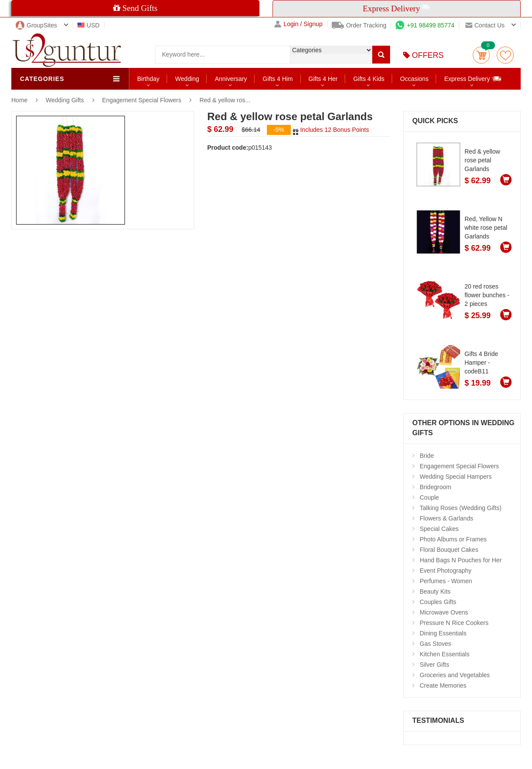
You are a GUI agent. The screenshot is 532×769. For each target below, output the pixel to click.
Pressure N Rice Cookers (454, 623)
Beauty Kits (435, 591)
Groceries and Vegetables (455, 675)
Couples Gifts (438, 602)
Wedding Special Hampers (456, 477)
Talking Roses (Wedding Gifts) (461, 508)
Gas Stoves (435, 644)
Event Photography (446, 571)
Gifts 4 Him (278, 79)
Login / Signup (298, 24)
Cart (481, 55)
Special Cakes (439, 529)
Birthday (148, 79)
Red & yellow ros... (225, 100)
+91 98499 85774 (425, 25)
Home (19, 100)
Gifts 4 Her (323, 79)
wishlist (505, 55)
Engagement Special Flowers (142, 100)
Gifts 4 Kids (369, 79)
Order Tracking (359, 25)
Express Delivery (473, 79)
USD (89, 25)
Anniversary (231, 79)
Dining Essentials (443, 633)
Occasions (414, 79)
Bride (427, 456)
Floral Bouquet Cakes (449, 550)
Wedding (187, 79)
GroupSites (36, 25)
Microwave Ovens (444, 612)
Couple (429, 497)
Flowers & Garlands (446, 518)
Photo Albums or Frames (453, 539)
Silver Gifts (434, 665)
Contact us (485, 25)
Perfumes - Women (446, 581)
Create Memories (443, 685)
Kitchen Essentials (444, 654)
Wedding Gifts (66, 100)
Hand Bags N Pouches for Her (461, 560)
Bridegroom (435, 487)
